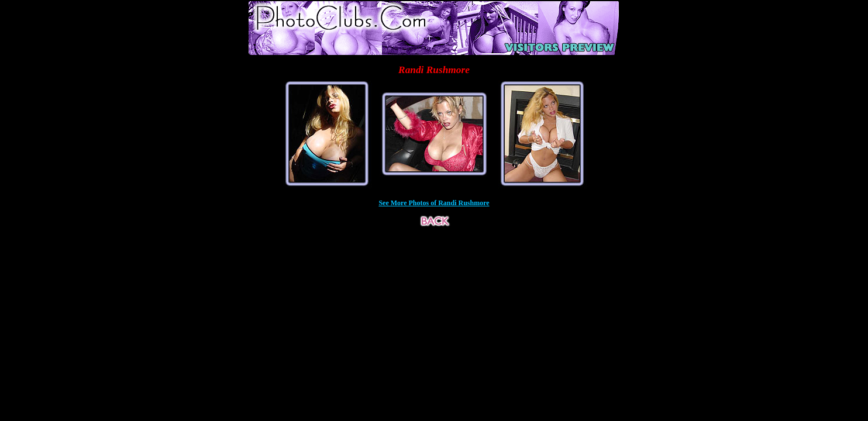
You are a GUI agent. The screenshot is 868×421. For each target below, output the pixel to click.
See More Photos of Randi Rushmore (434, 203)
